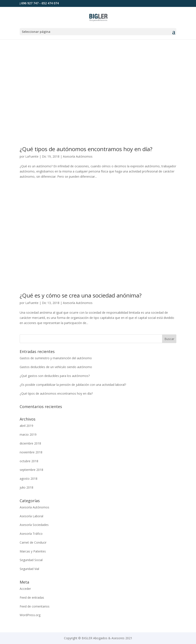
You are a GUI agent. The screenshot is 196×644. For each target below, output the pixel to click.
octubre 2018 (29, 461)
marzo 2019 (28, 434)
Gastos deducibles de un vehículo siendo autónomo (56, 367)
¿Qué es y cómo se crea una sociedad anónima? (81, 295)
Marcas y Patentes (33, 551)
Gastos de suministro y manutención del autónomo (56, 358)
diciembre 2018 (30, 443)
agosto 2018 (29, 479)
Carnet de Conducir (33, 542)
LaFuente (32, 156)
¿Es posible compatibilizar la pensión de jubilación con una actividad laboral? (73, 385)
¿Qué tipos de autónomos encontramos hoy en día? (86, 149)
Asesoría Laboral (31, 516)
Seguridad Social (31, 560)
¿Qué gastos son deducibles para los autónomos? (55, 376)
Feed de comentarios (35, 606)
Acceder (25, 589)
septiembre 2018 (31, 470)
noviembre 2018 (31, 452)
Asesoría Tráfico (31, 534)
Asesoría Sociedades (34, 525)
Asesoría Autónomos (78, 156)
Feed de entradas (32, 597)
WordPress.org (30, 615)
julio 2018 (26, 487)
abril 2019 (26, 426)
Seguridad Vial (29, 569)
